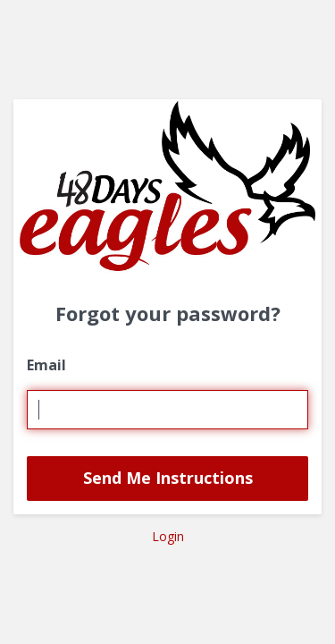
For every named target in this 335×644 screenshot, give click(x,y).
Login (168, 536)
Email (46, 365)
